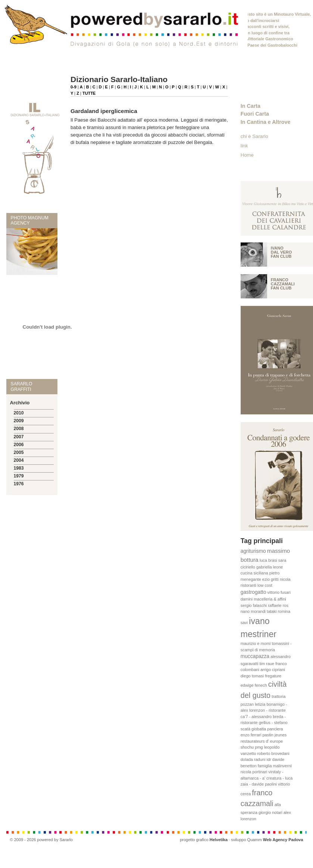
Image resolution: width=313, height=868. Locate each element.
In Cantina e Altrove (266, 122)
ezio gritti (270, 579)
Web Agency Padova (283, 840)
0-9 (73, 87)
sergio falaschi (254, 605)
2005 (19, 452)
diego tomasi (252, 676)
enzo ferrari (251, 735)
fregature (273, 676)
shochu (247, 747)
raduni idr (263, 759)
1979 (19, 476)
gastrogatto (253, 592)
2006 (19, 445)
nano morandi (253, 611)
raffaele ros (278, 605)
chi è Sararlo (254, 136)
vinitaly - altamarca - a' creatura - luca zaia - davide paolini (267, 778)
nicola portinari (254, 772)
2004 (19, 460)
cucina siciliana (254, 573)
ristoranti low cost (256, 585)
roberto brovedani (273, 753)
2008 (19, 429)
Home (247, 155)
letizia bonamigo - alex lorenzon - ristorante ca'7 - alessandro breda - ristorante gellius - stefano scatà (264, 717)
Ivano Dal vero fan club (281, 252)
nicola (285, 579)
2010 (19, 413)
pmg (259, 747)
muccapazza (255, 656)
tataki (272, 611)
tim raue (267, 664)
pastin (268, 735)
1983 (19, 468)
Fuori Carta (255, 114)
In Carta (251, 106)
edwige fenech (254, 685)
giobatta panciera (267, 729)
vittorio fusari (279, 592)
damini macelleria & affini (263, 599)
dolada (247, 759)
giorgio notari (270, 812)
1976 (19, 484)
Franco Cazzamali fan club (283, 284)
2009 (19, 421)
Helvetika (219, 840)
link (244, 146)
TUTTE (89, 93)
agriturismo (253, 551)
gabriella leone (270, 567)
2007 (19, 437)
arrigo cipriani (273, 670)
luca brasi (268, 560)
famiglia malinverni (275, 766)
